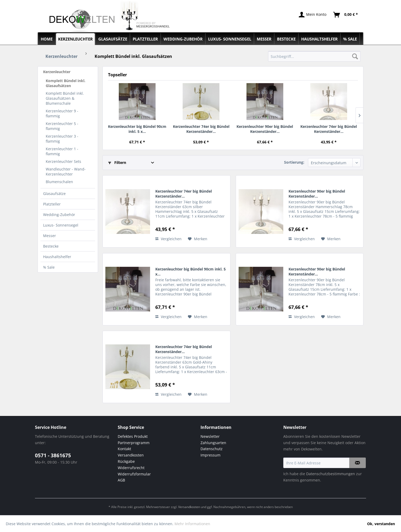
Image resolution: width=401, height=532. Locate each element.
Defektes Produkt (133, 436)
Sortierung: (294, 162)
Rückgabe (126, 461)
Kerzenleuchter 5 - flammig (62, 126)
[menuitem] (314, 56)
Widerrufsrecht (131, 468)
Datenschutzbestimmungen (331, 474)
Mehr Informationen (192, 524)
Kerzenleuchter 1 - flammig (62, 151)
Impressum (210, 455)
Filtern (117, 162)
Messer (50, 236)
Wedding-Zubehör (59, 215)
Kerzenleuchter (57, 72)
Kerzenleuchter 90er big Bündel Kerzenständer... (265, 129)
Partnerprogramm (134, 443)
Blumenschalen (59, 182)
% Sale (49, 267)
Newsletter (210, 436)
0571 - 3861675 (53, 455)
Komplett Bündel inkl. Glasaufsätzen (66, 83)
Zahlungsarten (213, 443)
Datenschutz (212, 449)
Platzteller (52, 204)
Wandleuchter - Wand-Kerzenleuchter (66, 172)
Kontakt (124, 449)
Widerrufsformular (134, 474)
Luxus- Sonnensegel (61, 225)
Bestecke (51, 246)
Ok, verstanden (381, 524)
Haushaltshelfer (57, 257)
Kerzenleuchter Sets (63, 161)
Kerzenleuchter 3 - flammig (62, 139)
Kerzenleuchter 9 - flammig (62, 113)
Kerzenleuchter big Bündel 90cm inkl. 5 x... (137, 129)
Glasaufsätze (54, 194)
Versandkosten (131, 455)
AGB (121, 480)
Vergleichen (168, 239)
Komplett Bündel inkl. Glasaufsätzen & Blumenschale (65, 98)
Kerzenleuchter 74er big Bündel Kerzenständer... (201, 129)
